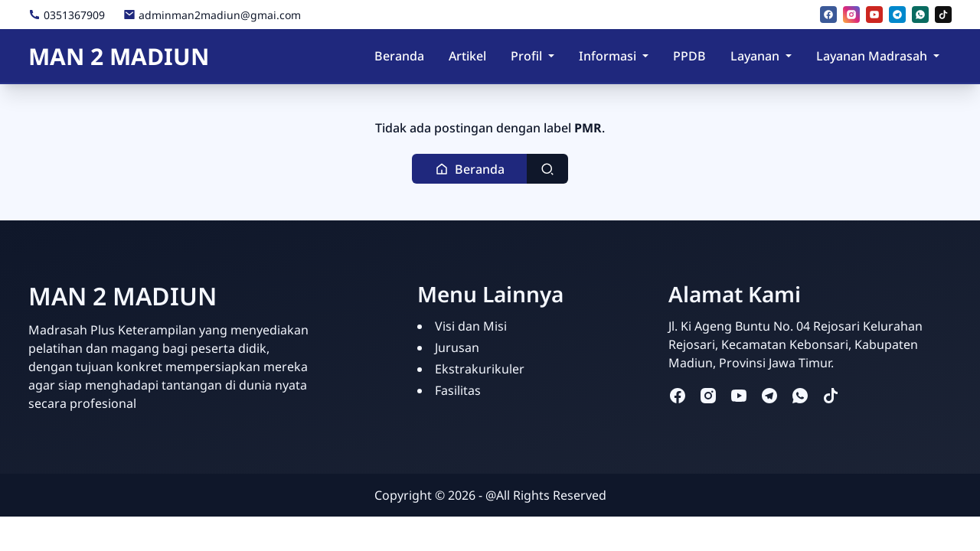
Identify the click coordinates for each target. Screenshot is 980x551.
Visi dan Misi (471, 326)
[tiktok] (943, 15)
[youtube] (874, 15)
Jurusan (457, 347)
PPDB (689, 56)
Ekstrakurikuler (480, 369)
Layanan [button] (755, 56)
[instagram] (851, 15)
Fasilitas (458, 390)
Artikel (467, 56)
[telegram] (897, 15)
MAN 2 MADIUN (119, 56)
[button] (470, 169)
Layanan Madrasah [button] (872, 56)
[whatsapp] (920, 15)
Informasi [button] (608, 56)
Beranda (399, 56)
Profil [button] (526, 56)
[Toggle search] (547, 169)
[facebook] (828, 15)
